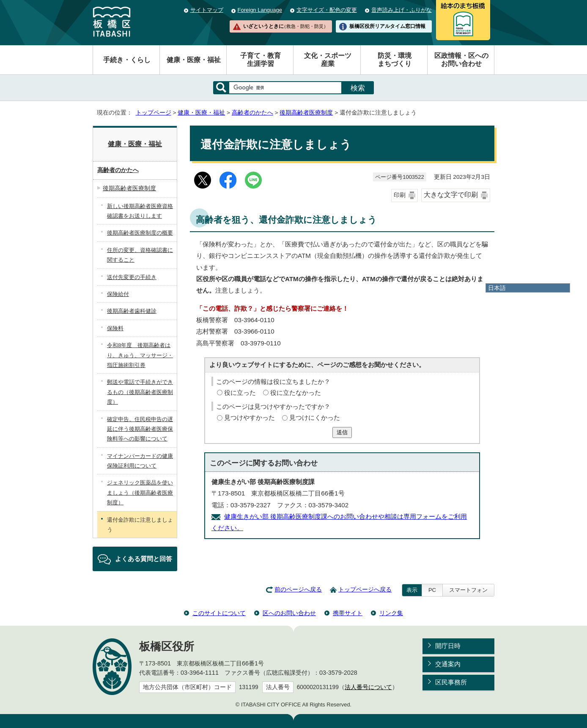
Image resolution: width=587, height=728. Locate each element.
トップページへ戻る (365, 590)
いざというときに (285, 26)
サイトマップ (207, 10)
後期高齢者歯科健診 (132, 311)
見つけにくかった (315, 417)
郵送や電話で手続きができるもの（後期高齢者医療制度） (140, 392)
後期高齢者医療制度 (306, 113)
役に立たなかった (296, 393)
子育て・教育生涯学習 (261, 60)
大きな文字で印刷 (451, 195)
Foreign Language (260, 10)
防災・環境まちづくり (395, 60)
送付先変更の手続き (132, 277)
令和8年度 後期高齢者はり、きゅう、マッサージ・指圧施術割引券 (140, 355)
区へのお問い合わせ (289, 613)
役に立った (240, 393)
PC (432, 590)
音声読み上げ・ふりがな (402, 10)
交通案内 (448, 664)
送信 (342, 432)
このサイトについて (219, 613)
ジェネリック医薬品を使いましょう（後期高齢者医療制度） (140, 493)
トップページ (154, 113)
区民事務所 (451, 682)
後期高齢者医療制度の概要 (140, 233)
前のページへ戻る (298, 590)
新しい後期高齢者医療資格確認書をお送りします (140, 211)
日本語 (497, 288)
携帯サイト (348, 613)
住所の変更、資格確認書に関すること (140, 255)
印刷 (400, 195)
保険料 (115, 328)
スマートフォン (468, 590)
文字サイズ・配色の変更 (327, 10)
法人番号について (368, 687)
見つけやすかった (250, 417)
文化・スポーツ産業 (328, 60)
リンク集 (391, 613)
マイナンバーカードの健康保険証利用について (140, 461)
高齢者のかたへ (252, 113)
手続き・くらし (127, 60)
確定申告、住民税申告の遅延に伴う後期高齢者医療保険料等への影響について (140, 429)
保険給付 (118, 294)
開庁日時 (448, 646)
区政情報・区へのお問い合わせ (461, 60)
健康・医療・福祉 (194, 60)
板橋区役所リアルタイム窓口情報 (387, 26)
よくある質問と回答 (144, 559)
